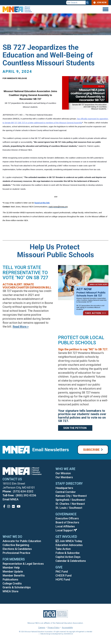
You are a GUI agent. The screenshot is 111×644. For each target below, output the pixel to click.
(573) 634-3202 (23, 491)
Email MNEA (10, 499)
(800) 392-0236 (26, 495)
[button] (83, 112)
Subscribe (91, 450)
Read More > (21, 327)
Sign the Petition (75, 428)
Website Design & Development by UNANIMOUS (57, 634)
